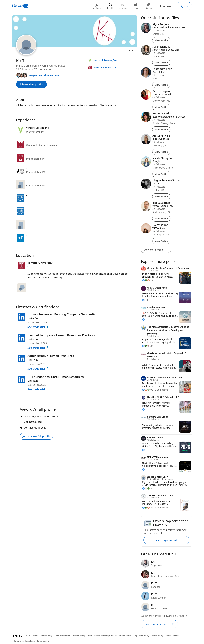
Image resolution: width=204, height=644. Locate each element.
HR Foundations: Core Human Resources (56, 377)
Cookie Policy (125, 636)
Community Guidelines (24, 641)
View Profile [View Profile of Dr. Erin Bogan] (161, 107)
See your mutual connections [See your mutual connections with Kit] (44, 75)
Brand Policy (157, 636)
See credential (38, 327)
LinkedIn (33, 318)
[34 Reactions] (148, 346)
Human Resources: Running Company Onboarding (62, 314)
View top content (166, 540)
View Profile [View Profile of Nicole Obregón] (161, 174)
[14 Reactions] (145, 300)
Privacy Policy (79, 636)
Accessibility (47, 636)
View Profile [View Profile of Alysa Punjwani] (161, 40)
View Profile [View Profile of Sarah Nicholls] (161, 63)
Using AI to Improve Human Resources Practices (61, 335)
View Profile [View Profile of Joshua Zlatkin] (161, 219)
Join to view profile (31, 84)
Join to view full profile (36, 436)
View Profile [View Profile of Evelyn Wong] (161, 241)
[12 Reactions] (148, 280)
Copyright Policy (141, 636)
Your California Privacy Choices (102, 636)
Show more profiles (156, 250)
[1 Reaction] (144, 320)
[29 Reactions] (148, 508)
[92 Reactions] (148, 390)
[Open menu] (131, 51)
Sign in (184, 6)
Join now (166, 6)
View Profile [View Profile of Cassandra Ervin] (161, 85)
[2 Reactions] (144, 409)
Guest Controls (173, 636)
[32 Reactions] (148, 489)
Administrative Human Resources (51, 356)
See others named (159, 624)
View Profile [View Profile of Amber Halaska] (161, 129)
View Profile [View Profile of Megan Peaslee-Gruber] (161, 196)
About (36, 636)
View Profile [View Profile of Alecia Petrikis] (161, 152)
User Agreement (62, 636)
